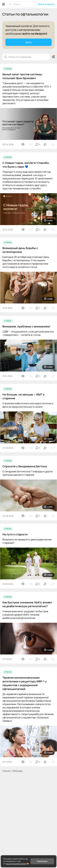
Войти (29, 42)
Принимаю (42, 861)
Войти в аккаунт (46, 4)
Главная (6, 771)
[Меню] (3, 4)
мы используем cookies (16, 864)
